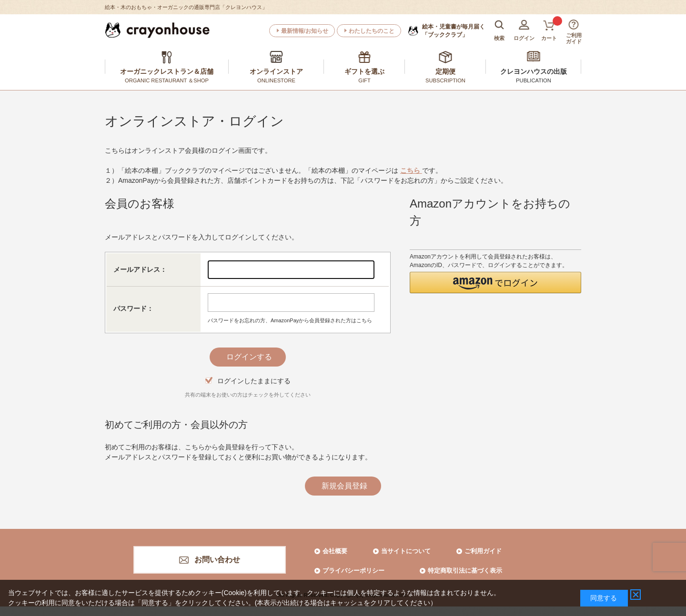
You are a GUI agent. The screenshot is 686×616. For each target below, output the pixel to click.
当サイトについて (406, 551)
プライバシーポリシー (353, 571)
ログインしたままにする (254, 381)
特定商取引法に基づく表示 (465, 571)
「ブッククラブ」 (454, 30)
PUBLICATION (534, 80)
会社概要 (335, 551)
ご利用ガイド (483, 551)
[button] (495, 283)
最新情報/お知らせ (305, 31)
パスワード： (133, 308)
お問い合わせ (217, 560)
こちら (411, 170)
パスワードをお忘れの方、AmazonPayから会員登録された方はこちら (290, 320)
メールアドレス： (140, 269)
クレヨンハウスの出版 (534, 71)
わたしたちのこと (372, 31)
